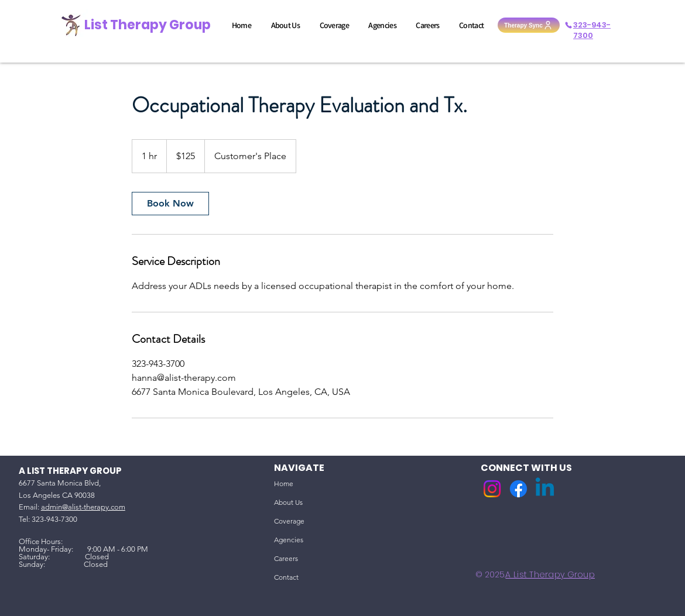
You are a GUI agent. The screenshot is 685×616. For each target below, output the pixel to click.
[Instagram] (492, 489)
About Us (288, 502)
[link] (170, 204)
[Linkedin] (545, 489)
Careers (286, 558)
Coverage (289, 521)
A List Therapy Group (550, 574)
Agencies (289, 540)
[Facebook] (518, 489)
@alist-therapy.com (94, 507)
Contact (286, 577)
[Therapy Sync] (529, 25)
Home (284, 483)
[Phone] (568, 25)
